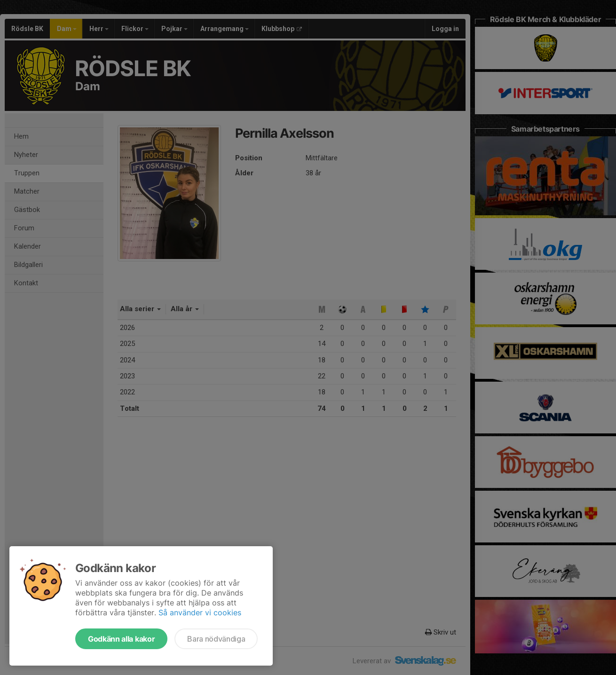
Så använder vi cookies (200, 612)
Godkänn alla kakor (121, 639)
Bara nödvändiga (216, 639)
